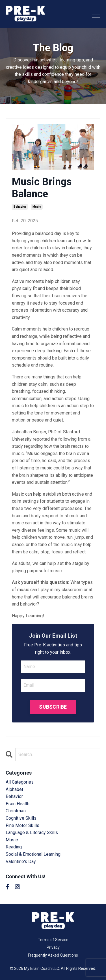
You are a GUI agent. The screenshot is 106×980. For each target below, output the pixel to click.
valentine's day (21, 862)
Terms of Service (53, 940)
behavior (20, 207)
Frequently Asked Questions (53, 955)
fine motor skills (22, 825)
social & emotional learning (33, 854)
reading (14, 847)
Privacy (53, 947)
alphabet (14, 789)
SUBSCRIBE (53, 707)
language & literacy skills (32, 832)
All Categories (20, 782)
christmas (16, 811)
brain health (18, 804)
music (37, 207)
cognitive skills (21, 818)
